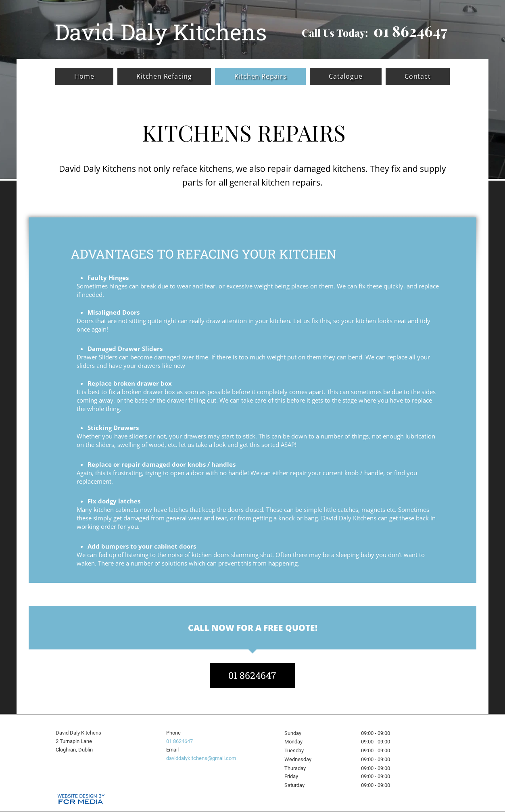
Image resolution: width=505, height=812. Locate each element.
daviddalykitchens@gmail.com (201, 758)
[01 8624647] (252, 675)
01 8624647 (179, 741)
